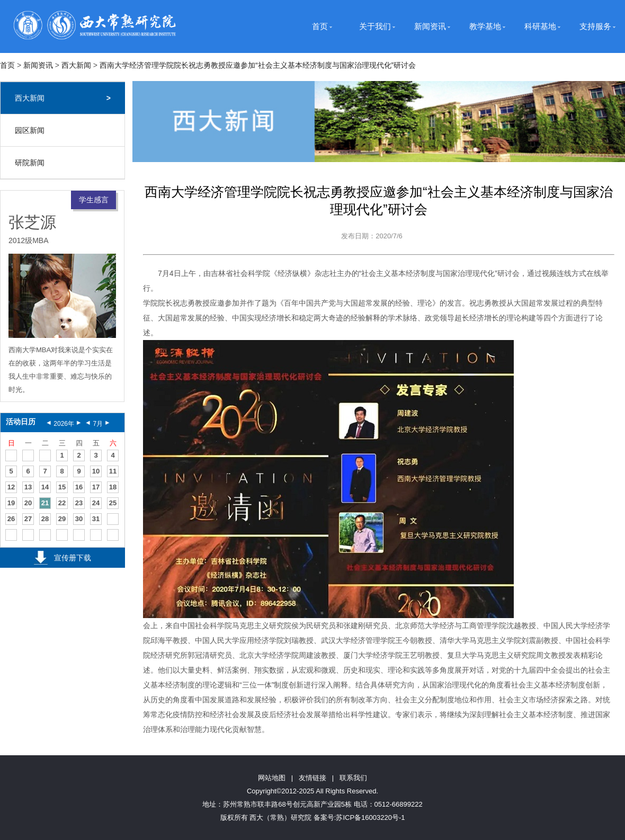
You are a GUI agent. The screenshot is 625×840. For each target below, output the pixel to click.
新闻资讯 (430, 26)
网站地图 (272, 778)
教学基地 (485, 26)
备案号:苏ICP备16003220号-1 (359, 817)
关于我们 (375, 26)
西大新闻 (76, 65)
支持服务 (595, 26)
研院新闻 (30, 163)
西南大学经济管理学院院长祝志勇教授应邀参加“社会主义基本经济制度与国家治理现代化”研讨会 (258, 65)
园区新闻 (30, 130)
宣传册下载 (73, 558)
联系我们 (353, 778)
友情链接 (312, 778)
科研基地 (540, 26)
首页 (320, 26)
